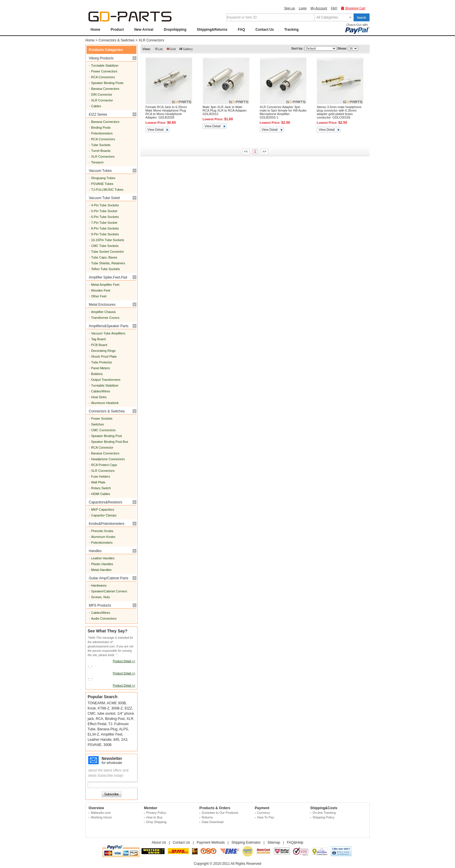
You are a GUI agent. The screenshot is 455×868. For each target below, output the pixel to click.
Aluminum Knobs (103, 537)
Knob (92, 708)
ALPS (123, 729)
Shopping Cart (355, 8)
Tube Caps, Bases (104, 257)
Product (117, 30)
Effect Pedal (97, 724)
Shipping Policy (323, 817)
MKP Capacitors (103, 509)
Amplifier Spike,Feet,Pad (108, 277)
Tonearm (97, 162)
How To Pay (266, 817)
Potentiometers (102, 133)
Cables (96, 106)
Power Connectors (104, 71)
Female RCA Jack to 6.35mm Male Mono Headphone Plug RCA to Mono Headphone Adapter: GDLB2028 (166, 112)
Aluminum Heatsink (105, 403)
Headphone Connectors (108, 459)
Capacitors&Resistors (105, 502)
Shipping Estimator (246, 842)
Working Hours (101, 817)
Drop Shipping (156, 822)
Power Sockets (102, 418)
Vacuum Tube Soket (104, 198)
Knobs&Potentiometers (107, 524)
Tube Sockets (101, 145)
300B (107, 745)
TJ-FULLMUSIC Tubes (107, 190)
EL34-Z (93, 734)
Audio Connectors (104, 618)
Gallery (188, 49)
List (160, 49)
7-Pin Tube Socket (104, 223)
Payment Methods (211, 842)
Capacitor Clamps (104, 515)
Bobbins (97, 374)
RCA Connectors (103, 77)
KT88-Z (104, 708)
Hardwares (99, 585)
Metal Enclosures (102, 305)
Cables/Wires (101, 391)
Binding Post (115, 719)
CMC (92, 714)
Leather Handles (103, 558)
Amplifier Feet (111, 734)
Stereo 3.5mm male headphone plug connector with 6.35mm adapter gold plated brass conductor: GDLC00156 (339, 112)
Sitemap (274, 842)
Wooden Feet (101, 290)
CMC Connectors (103, 430)
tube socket (106, 714)
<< (246, 152)
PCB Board (99, 345)
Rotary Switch (101, 488)
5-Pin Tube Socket (104, 211)
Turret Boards (101, 151)
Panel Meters (101, 368)
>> (264, 152)
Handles (95, 551)
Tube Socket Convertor (108, 252)
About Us (159, 842)
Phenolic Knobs (102, 531)
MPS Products (100, 605)
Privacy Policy (156, 813)
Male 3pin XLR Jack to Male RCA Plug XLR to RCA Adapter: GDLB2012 (225, 110)
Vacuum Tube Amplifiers (108, 333)
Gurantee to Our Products (220, 813)
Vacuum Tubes (100, 171)
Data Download (213, 822)
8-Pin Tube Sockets (105, 228)
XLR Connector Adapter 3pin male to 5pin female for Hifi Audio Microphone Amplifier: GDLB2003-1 (283, 112)
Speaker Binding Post (106, 436)
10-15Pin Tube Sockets (108, 240)
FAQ (334, 8)
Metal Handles (101, 570)
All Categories (327, 17)
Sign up (289, 8)
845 (116, 740)
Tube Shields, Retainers (108, 263)
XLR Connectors (151, 40)
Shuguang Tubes (103, 178)
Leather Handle (100, 740)
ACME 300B (116, 703)
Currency (264, 813)
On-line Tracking (324, 813)
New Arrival (144, 30)
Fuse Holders (101, 476)
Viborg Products (101, 58)
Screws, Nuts (101, 597)
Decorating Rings (103, 351)
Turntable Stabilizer (105, 65)
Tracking (291, 30)
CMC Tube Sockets (105, 246)
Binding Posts (101, 128)
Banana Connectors (105, 89)
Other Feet (99, 296)
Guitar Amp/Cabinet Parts (109, 578)
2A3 (124, 740)
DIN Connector (102, 94)
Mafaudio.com (101, 813)
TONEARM (96, 703)
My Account (319, 8)
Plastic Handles (102, 564)
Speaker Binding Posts (107, 83)
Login (303, 8)
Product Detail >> (124, 661)
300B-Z (117, 708)
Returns (207, 817)
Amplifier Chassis (103, 312)
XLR (130, 719)
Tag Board (98, 339)
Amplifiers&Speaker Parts (109, 326)
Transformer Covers (105, 318)
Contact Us (264, 30)
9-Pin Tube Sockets (105, 234)
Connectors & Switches (117, 40)
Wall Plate (98, 482)
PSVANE (95, 745)
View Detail (155, 130)
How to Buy (154, 817)
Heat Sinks (99, 397)
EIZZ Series (98, 114)
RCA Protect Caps (104, 465)
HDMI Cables (101, 494)
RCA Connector (102, 447)
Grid (173, 49)
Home (95, 30)
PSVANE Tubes (102, 184)
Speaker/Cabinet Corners (109, 591)
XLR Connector (102, 100)
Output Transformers (106, 380)
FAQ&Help (295, 842)
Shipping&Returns (212, 30)
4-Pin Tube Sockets (105, 205)
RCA (99, 719)
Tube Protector (102, 362)
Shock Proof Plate (104, 356)
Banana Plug (108, 729)
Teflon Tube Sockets (105, 269)
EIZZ (128, 708)
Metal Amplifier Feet (105, 285)
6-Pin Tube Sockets (105, 217)
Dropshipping (175, 30)
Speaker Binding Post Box (110, 442)
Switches (98, 424)
